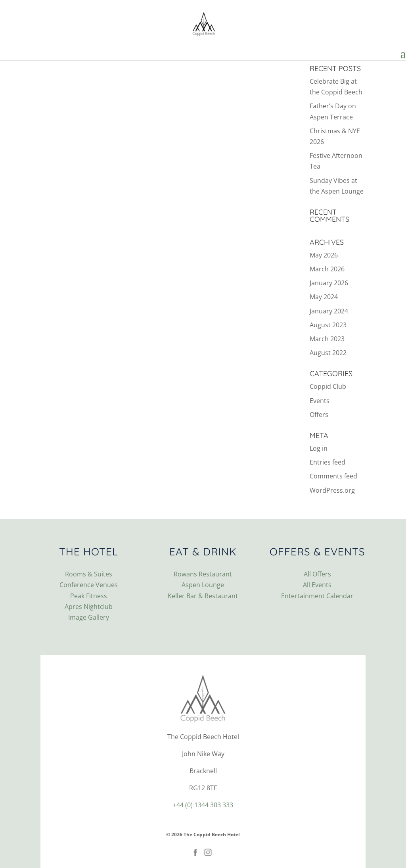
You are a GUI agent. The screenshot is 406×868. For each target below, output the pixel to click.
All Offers (317, 574)
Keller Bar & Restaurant (203, 596)
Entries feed (327, 462)
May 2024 (324, 297)
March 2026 (327, 269)
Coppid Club (328, 386)
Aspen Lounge (203, 585)
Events (320, 401)
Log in (319, 448)
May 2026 (324, 255)
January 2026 (329, 283)
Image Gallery (89, 617)
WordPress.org (332, 490)
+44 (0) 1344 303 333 (203, 805)
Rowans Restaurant (203, 574)
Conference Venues (89, 585)
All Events (317, 585)
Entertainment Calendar (317, 596)
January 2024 (329, 311)
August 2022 (328, 353)
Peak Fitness (89, 596)
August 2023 (328, 325)
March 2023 (327, 339)
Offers (319, 415)
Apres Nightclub (89, 607)
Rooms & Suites (89, 574)
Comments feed (333, 476)
